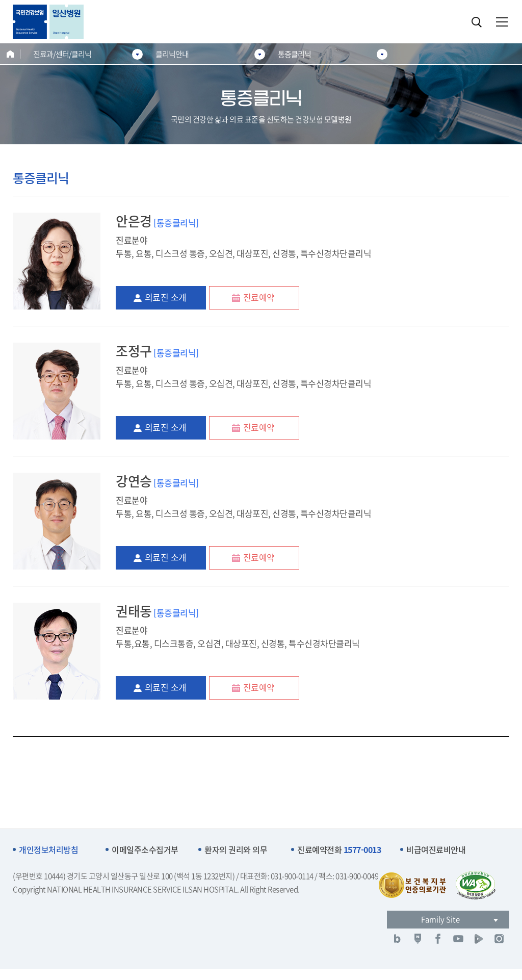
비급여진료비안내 (436, 850)
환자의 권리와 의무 (236, 850)
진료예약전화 (339, 850)
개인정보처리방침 (48, 850)
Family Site (440, 919)
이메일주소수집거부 (145, 850)
